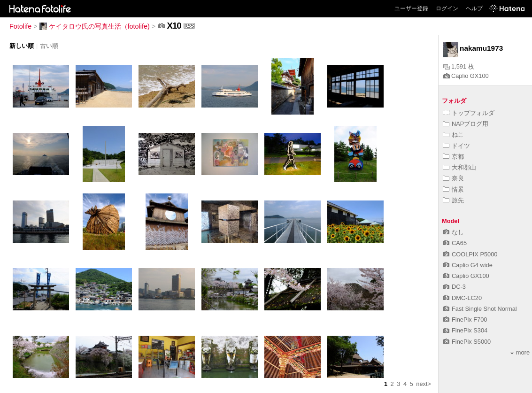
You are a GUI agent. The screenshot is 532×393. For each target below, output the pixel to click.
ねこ (453, 135)
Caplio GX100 (466, 76)
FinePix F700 (465, 320)
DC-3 (454, 287)
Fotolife (20, 26)
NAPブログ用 (466, 124)
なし (453, 232)
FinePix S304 (465, 330)
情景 (453, 189)
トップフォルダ (469, 113)
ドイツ (456, 146)
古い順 (49, 46)
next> (424, 384)
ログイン (447, 8)
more (520, 352)
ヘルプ (474, 8)
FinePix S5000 (467, 342)
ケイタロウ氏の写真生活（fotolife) (95, 26)
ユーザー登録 (411, 8)
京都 (453, 157)
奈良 (453, 178)
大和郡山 (459, 167)
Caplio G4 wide (468, 265)
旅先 (453, 200)
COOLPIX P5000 (470, 254)
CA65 (455, 243)
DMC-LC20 (462, 298)
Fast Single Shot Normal (480, 309)
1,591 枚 (459, 66)
